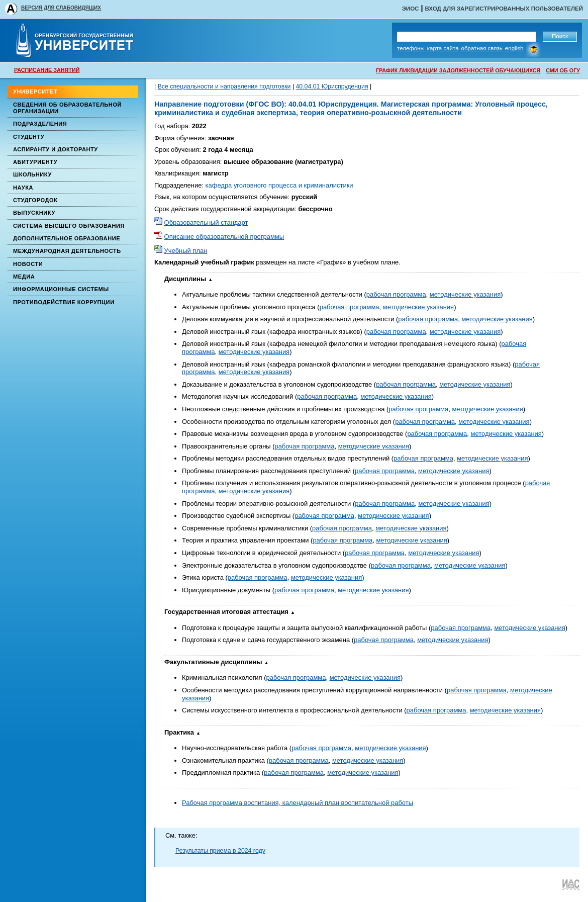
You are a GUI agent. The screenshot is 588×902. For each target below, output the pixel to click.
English (514, 48)
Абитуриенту (35, 162)
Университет (35, 92)
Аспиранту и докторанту (56, 149)
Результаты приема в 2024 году (220, 851)
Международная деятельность (67, 251)
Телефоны (411, 48)
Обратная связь (482, 48)
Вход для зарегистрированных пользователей (504, 9)
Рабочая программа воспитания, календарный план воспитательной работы (298, 803)
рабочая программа (396, 294)
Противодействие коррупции (64, 302)
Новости (28, 264)
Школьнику (32, 174)
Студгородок (35, 200)
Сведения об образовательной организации (67, 108)
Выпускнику (34, 213)
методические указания (465, 294)
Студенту (29, 137)
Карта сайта (443, 48)
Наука (23, 188)
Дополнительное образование (67, 238)
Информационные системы (61, 289)
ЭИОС (411, 9)
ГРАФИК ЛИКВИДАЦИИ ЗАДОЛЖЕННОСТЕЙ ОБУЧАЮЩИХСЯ (458, 70)
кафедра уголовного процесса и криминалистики (279, 185)
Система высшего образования (69, 226)
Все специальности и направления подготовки (224, 86)
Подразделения (40, 124)
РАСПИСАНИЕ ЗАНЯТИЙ (47, 70)
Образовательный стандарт (206, 222)
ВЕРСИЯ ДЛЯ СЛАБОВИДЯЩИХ (61, 8)
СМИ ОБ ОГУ (563, 70)
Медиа (24, 277)
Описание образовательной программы (224, 237)
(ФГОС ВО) (264, 104)
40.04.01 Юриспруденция (332, 86)
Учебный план (186, 251)
